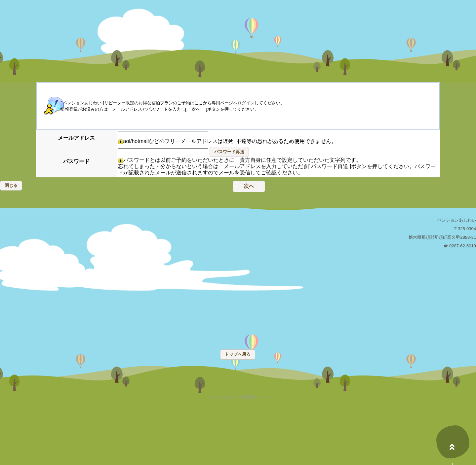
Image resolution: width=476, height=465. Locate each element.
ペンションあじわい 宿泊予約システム (238, 397)
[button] (229, 152)
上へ (453, 442)
